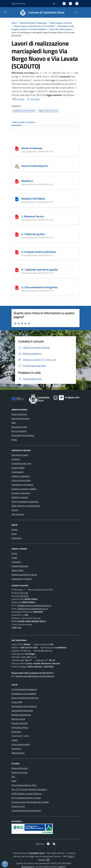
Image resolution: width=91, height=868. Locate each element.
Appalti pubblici (18, 468)
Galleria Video (17, 570)
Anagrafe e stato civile (21, 463)
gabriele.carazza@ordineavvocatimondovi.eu (35, 676)
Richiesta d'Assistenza (21, 715)
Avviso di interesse (32, 148)
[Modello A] (17, 181)
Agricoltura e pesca (20, 455)
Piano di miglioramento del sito (25, 698)
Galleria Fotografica (20, 566)
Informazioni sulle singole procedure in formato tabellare (43, 28)
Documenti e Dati (19, 427)
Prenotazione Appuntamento (24, 706)
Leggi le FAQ (17, 702)
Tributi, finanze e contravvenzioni (26, 506)
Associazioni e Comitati (21, 579)
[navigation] (5, 12)
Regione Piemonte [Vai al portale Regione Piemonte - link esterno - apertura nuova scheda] (18, 4)
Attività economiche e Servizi (24, 574)
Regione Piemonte (20, 768)
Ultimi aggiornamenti (21, 744)
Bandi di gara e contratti (61, 23)
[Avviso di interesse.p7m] (17, 166)
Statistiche (16, 749)
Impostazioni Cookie (20, 736)
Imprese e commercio (21, 493)
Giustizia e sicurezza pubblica (24, 489)
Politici (14, 440)
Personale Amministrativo (23, 435)
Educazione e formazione (22, 485)
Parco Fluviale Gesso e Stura (24, 785)
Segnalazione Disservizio (22, 710)
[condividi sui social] (18, 99)
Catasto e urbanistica (21, 476)
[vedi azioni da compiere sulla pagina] (33, 99)
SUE (13, 777)
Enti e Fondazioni (19, 431)
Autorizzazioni (18, 472)
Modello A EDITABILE (33, 199)
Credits (15, 740)
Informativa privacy (20, 727)
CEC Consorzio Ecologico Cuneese (26, 798)
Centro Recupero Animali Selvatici (26, 810)
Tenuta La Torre (18, 806)
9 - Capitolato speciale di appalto (40, 270)
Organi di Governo (19, 414)
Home (14, 23)
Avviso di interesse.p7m (35, 166)
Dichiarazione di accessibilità (24, 694)
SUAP (14, 781)
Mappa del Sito (18, 753)
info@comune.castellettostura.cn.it (33, 609)
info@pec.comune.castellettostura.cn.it (34, 605)
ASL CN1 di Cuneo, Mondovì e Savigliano (29, 789)
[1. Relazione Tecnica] (17, 216)
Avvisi (14, 534)
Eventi (14, 553)
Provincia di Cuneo (19, 772)
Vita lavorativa (18, 514)
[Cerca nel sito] (76, 12)
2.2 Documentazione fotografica (39, 287)
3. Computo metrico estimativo (39, 252)
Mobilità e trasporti (20, 497)
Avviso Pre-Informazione (61, 29)
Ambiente (16, 459)
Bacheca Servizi (18, 719)
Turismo (15, 510)
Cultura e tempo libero (21, 480)
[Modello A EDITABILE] (17, 199)
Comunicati (16, 538)
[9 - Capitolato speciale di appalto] (17, 270)
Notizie (15, 530)
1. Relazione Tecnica (33, 216)
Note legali (16, 732)
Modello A (27, 181)
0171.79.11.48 (21, 593)
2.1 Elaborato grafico (33, 234)
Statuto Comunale (20, 723)
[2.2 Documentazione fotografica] (17, 287)
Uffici (14, 423)
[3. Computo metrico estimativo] (17, 252)
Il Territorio (16, 562)
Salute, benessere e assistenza (25, 501)
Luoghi (14, 558)
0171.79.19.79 (22, 596)
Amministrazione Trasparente (33, 23)
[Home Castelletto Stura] (41, 12)
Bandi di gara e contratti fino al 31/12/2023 (35, 26)
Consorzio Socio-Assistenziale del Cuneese (30, 802)
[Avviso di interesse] (17, 148)
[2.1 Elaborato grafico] (17, 234)
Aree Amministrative (21, 418)
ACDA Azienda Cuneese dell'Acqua (27, 794)
